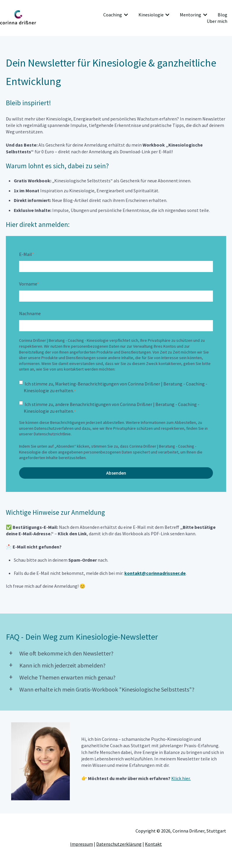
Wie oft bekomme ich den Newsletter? (66, 653)
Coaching (113, 15)
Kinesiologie (151, 15)
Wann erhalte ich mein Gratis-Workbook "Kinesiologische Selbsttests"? (107, 689)
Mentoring (190, 15)
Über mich (217, 21)
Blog (222, 15)
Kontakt (153, 844)
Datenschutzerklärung (119, 844)
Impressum (82, 844)
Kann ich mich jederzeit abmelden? (62, 665)
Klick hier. (181, 778)
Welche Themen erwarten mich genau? (67, 677)
